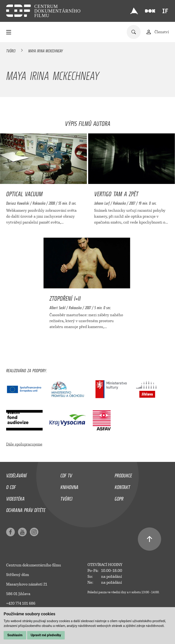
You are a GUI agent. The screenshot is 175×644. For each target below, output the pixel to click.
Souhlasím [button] (15, 635)
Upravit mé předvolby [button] (46, 635)
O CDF (11, 486)
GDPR (119, 498)
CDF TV (66, 474)
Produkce (123, 474)
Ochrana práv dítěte (26, 509)
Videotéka (15, 498)
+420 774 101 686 (21, 603)
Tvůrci (11, 50)
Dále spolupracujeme (24, 444)
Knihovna (69, 486)
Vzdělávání (16, 474)
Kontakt (122, 486)
